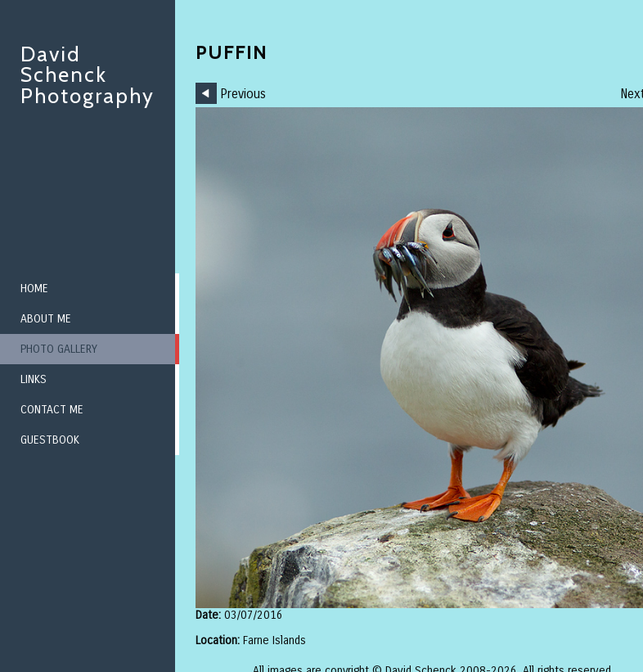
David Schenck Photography (88, 75)
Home (34, 289)
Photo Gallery (59, 349)
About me (46, 319)
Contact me (52, 410)
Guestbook (50, 440)
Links (34, 379)
